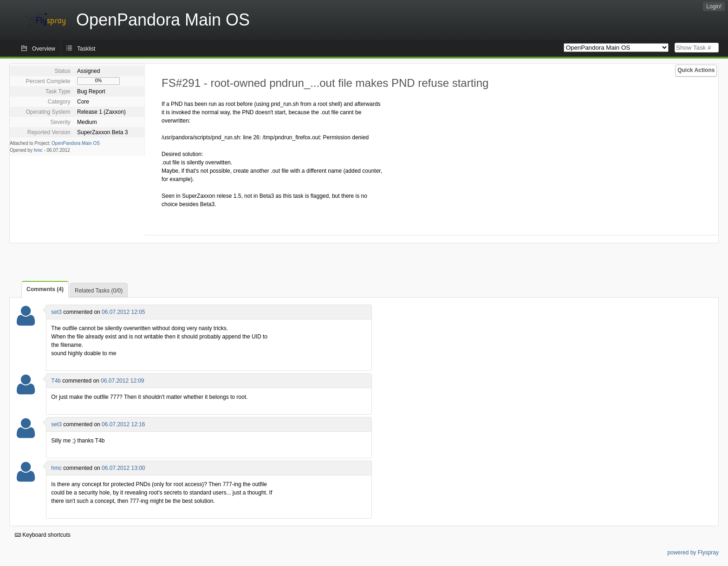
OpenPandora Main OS (76, 143)
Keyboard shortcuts (43, 535)
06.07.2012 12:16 (123, 424)
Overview (44, 49)
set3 (56, 312)
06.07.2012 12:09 (122, 381)
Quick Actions (696, 70)
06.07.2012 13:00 (123, 468)
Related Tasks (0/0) (99, 291)
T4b (56, 381)
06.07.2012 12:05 (123, 312)
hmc (38, 150)
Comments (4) (45, 289)
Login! (714, 7)
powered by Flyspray (693, 553)
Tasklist (86, 49)
